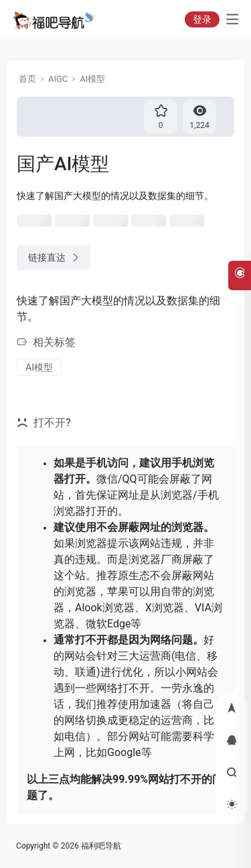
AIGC (58, 79)
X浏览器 (165, 608)
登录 (202, 19)
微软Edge (108, 624)
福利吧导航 (101, 846)
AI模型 (92, 79)
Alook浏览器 (105, 608)
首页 (27, 79)
